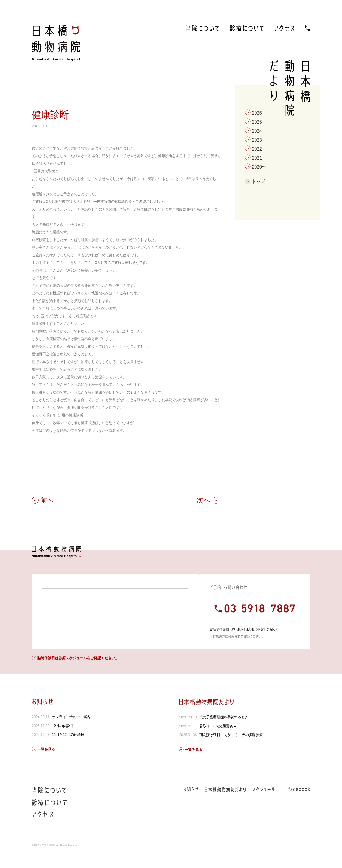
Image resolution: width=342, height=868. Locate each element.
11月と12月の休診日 (68, 749)
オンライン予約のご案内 (71, 732)
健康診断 (50, 115)
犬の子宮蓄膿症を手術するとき (224, 732)
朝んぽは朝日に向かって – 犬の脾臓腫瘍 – (232, 750)
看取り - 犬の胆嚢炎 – (217, 741)
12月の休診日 (63, 741)
